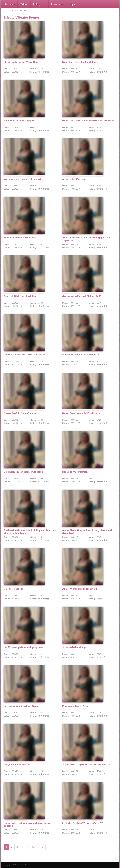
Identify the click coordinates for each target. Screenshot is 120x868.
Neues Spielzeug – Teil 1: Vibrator (81, 413)
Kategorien (40, 4)
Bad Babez (8, 10)
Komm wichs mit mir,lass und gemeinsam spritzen (27, 825)
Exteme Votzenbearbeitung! (20, 238)
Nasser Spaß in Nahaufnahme (20, 413)
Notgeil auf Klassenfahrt (17, 765)
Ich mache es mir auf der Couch (21, 706)
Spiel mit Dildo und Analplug (20, 296)
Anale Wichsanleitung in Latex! (80, 589)
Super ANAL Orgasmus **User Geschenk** (86, 765)
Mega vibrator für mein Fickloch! (81, 355)
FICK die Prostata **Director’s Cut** (83, 823)
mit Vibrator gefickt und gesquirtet (24, 648)
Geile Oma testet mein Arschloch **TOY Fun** (88, 121)
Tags (72, 4)
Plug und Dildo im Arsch (76, 706)
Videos (24, 4)
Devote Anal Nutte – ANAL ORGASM (24, 355)
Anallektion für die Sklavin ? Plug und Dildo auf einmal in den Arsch (30, 532)
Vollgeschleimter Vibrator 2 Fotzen (23, 472)
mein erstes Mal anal (74, 179)
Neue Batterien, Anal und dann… (81, 62)
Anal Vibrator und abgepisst (20, 121)
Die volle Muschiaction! (75, 472)
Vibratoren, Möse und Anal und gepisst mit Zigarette (87, 239)
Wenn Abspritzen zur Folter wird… (23, 179)
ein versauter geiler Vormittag (21, 62)
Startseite (9, 4)
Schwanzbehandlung (74, 648)
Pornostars (58, 4)
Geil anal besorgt (13, 589)
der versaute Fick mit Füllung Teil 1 (82, 296)
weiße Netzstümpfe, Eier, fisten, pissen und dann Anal (87, 532)
